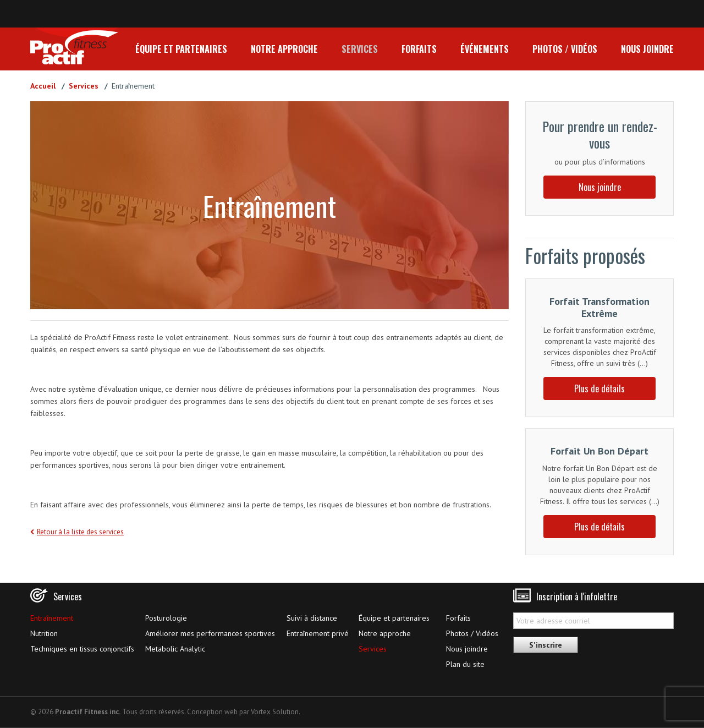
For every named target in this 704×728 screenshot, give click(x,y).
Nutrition (44, 633)
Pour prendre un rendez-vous (600, 134)
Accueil (43, 86)
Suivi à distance (312, 618)
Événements (485, 49)
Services (360, 49)
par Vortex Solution (269, 712)
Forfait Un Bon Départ (599, 451)
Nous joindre (647, 49)
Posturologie (166, 618)
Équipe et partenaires (181, 49)
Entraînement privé (318, 633)
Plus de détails (599, 388)
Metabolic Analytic (175, 649)
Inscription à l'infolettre (577, 596)
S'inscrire (546, 645)
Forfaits (419, 49)
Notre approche (284, 49)
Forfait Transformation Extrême (599, 307)
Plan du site (465, 664)
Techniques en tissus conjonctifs (82, 649)
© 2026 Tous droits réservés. (108, 712)
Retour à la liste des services (80, 532)
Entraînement (52, 618)
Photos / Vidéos (565, 49)
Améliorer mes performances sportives (210, 633)
